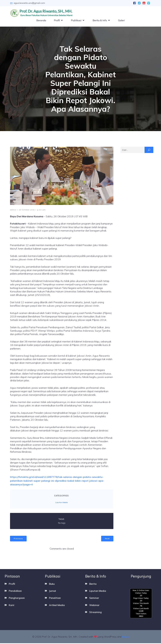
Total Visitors (141, 614)
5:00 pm (41, 210)
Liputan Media (62, 503)
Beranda (41, 21)
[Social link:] (135, 3)
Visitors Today (141, 594)
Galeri (121, 21)
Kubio (125, 637)
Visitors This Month (141, 604)
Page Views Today (141, 599)
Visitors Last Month (141, 609)
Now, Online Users (141, 591)
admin (13, 210)
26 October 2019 (27, 210)
